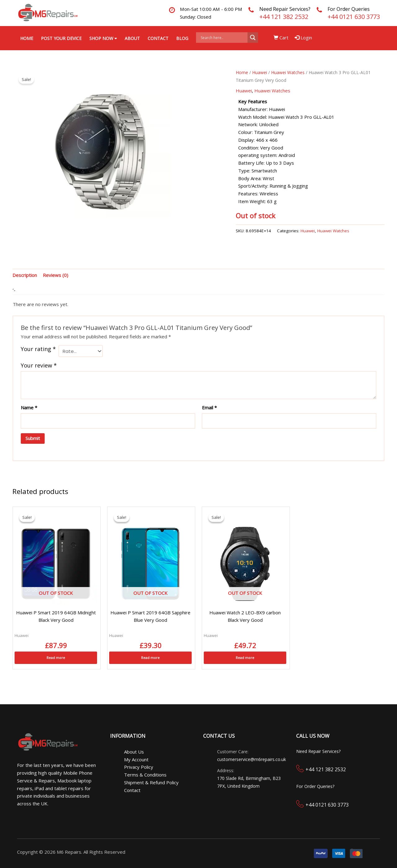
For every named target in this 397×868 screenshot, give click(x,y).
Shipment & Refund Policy (151, 782)
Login (304, 38)
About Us (134, 752)
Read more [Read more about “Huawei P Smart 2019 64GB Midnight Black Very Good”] (56, 658)
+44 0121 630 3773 (354, 17)
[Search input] (223, 38)
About (132, 38)
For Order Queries (349, 9)
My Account (136, 759)
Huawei (260, 72)
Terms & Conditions (145, 775)
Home (27, 38)
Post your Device (61, 38)
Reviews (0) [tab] (56, 275)
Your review (39, 365)
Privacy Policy (139, 767)
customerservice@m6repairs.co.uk (252, 759)
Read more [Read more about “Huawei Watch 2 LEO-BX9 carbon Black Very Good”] (245, 658)
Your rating (38, 349)
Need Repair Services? (285, 9)
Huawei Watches (288, 72)
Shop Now (103, 38)
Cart (281, 38)
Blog (182, 38)
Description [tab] (25, 275)
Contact (158, 38)
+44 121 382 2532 (284, 17)
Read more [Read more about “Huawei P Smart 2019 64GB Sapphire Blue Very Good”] (150, 658)
